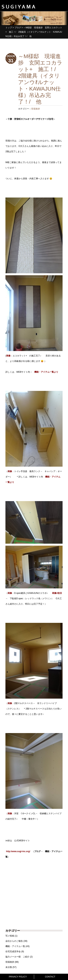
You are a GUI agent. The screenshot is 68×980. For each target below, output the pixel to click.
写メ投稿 (10, 936)
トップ (9, 28)
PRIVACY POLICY (18, 977)
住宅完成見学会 (13, 952)
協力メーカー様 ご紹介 (17, 957)
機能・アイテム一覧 (15, 946)
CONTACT (50, 977)
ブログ (18, 28)
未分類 (9, 967)
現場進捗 (36, 109)
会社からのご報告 (14, 941)
